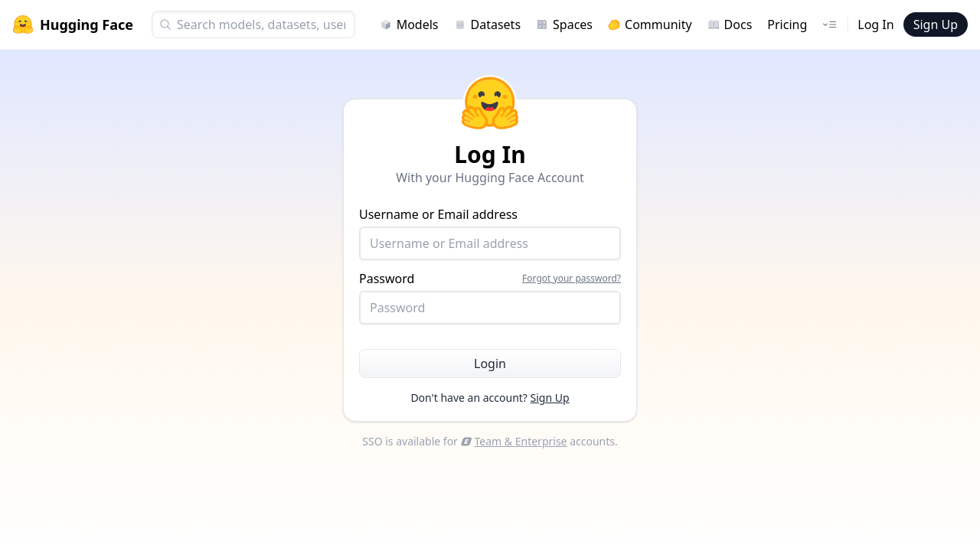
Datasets (488, 24)
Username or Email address (490, 233)
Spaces (564, 24)
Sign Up (936, 24)
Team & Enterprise (514, 441)
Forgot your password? (572, 279)
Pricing (787, 24)
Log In (875, 24)
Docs (730, 24)
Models (409, 24)
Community (650, 24)
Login (490, 364)
